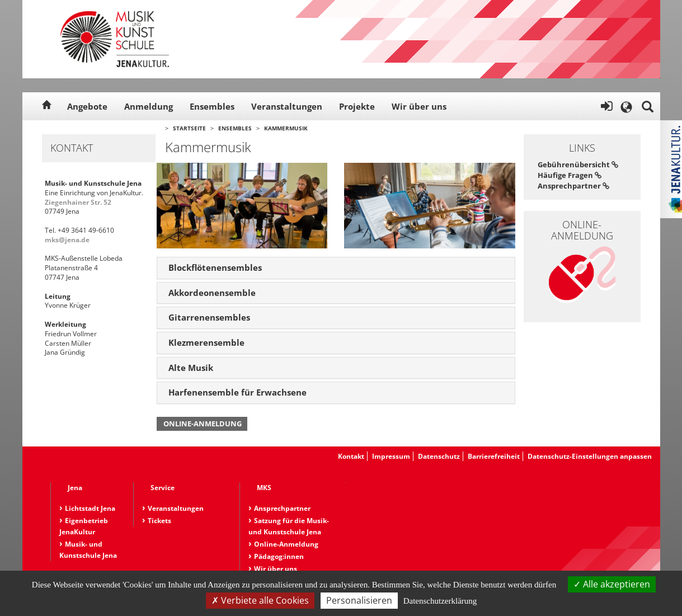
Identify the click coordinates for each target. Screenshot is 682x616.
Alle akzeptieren (612, 584)
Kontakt (351, 456)
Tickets (159, 521)
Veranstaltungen (287, 106)
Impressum (391, 456)
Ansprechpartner (573, 186)
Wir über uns (419, 106)
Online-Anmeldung (203, 424)
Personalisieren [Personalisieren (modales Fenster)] (359, 600)
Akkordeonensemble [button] (212, 293)
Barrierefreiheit (494, 456)
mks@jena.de (67, 240)
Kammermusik (286, 128)
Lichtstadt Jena (90, 508)
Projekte (357, 106)
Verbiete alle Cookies (260, 600)
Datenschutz (439, 456)
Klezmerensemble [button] (206, 342)
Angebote (87, 106)
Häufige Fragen (570, 175)
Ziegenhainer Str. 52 (78, 202)
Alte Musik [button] (191, 368)
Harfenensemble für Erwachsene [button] (237, 392)
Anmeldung (149, 106)
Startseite (189, 128)
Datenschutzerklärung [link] (440, 601)
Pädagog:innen (279, 556)
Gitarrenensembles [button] (209, 317)
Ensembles (212, 106)
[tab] (336, 268)
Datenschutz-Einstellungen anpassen (590, 456)
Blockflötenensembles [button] (215, 267)
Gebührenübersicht (578, 164)
